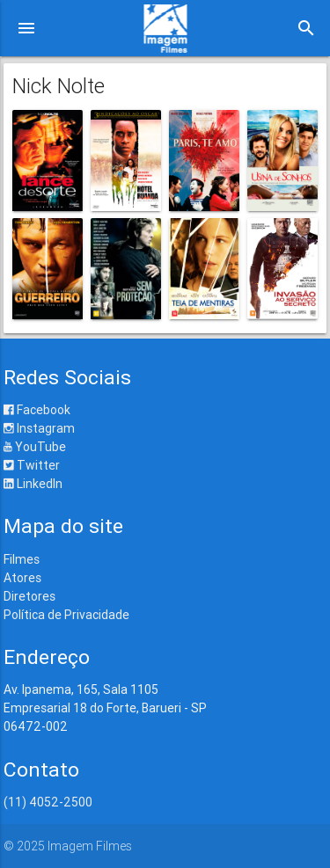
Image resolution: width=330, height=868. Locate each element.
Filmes (22, 559)
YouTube (35, 447)
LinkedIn (33, 484)
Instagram (39, 428)
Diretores (29, 596)
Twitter (32, 465)
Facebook (37, 410)
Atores (22, 578)
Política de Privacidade (66, 615)
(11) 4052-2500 (48, 802)
